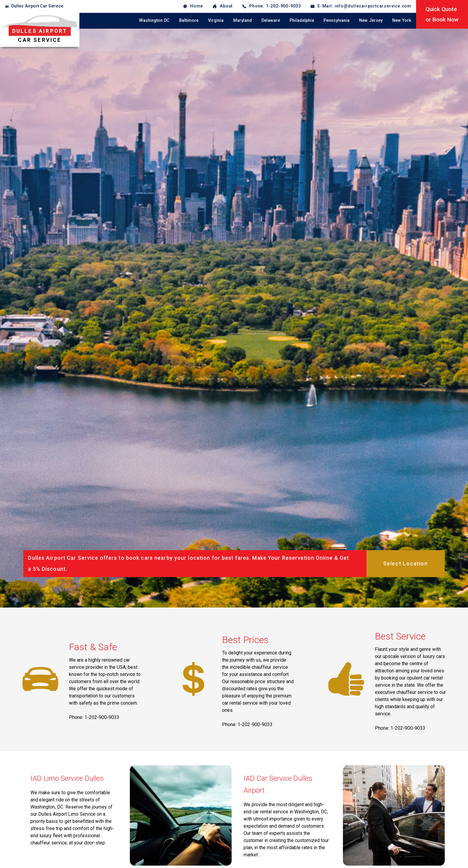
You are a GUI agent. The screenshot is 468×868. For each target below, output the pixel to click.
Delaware (271, 20)
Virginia (216, 20)
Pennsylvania (337, 20)
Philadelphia (302, 20)
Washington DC (154, 20)
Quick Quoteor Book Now (442, 14)
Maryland (243, 20)
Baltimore (189, 20)
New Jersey (371, 20)
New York (402, 20)
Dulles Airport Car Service (37, 6)
